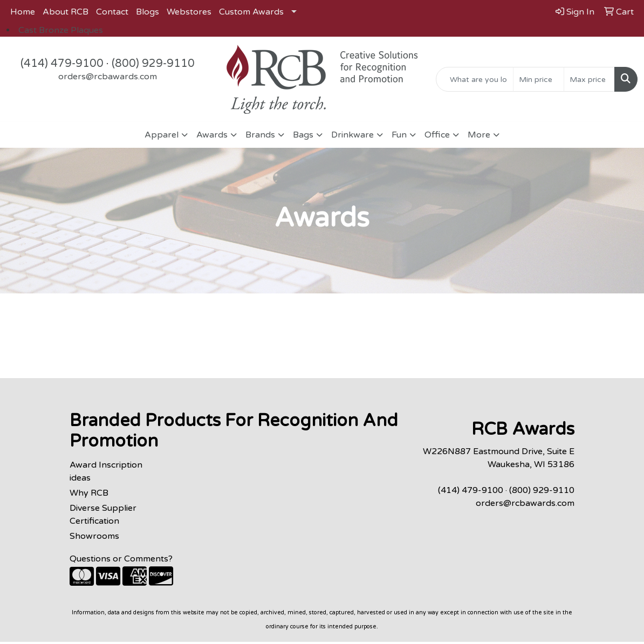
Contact (112, 12)
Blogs (148, 12)
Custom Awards (251, 12)
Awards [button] (212, 135)
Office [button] (437, 135)
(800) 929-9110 (153, 64)
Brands (260, 135)
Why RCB (89, 493)
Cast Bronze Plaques (61, 30)
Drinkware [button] (352, 135)
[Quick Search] (475, 79)
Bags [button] (303, 135)
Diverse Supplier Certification (103, 515)
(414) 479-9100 (62, 64)
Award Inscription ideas (106, 471)
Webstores (189, 12)
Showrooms (94, 536)
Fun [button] (399, 135)
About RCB (66, 12)
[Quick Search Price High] (589, 79)
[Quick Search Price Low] (539, 79)
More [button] (479, 135)
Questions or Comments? (121, 559)
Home (23, 12)
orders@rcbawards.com (108, 77)
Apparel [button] (162, 135)
